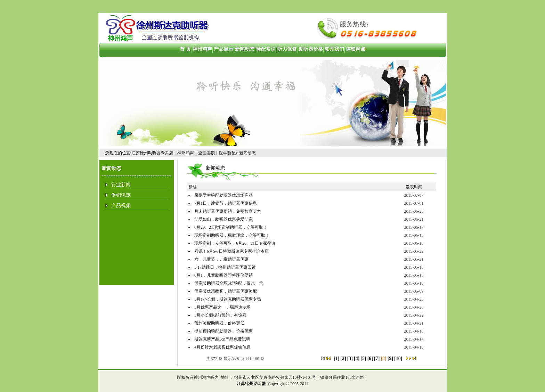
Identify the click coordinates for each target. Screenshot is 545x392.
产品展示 (223, 49)
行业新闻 (121, 185)
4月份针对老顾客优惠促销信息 (222, 347)
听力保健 (287, 49)
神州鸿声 (202, 49)
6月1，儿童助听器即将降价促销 (223, 275)
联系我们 (334, 49)
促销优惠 (121, 195)
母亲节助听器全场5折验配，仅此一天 (229, 283)
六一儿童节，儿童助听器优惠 (221, 259)
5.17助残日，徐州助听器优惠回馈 (225, 267)
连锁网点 (356, 49)
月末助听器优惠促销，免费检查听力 (228, 211)
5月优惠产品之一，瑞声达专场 (222, 307)
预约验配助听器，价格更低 (219, 323)
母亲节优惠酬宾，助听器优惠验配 (226, 291)
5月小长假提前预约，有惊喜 (220, 315)
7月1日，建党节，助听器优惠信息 (226, 203)
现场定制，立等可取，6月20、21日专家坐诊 (235, 243)
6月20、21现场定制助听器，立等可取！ (231, 227)
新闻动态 (245, 49)
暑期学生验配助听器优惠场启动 (223, 195)
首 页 (185, 49)
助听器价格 (311, 49)
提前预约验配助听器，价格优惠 (223, 331)
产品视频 (121, 206)
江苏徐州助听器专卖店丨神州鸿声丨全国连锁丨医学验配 (184, 153)
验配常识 (266, 49)
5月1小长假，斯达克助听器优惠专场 (228, 299)
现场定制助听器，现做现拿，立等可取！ (232, 235)
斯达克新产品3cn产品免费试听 (222, 339)
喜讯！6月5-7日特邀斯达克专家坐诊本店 (231, 251)
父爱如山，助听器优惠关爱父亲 (223, 219)
